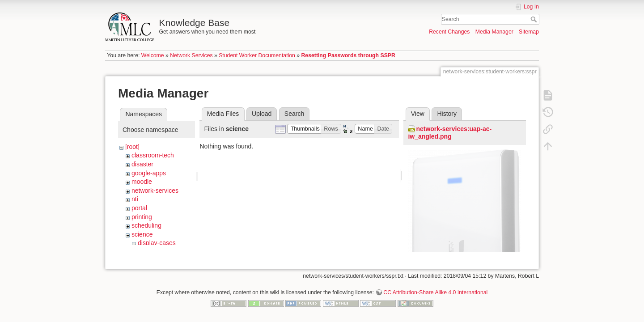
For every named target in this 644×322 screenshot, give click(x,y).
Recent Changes (449, 32)
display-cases (157, 243)
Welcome (153, 55)
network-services (155, 191)
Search (535, 19)
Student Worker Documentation (257, 55)
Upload (262, 114)
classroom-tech (153, 155)
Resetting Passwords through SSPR (348, 55)
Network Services (191, 55)
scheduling (146, 225)
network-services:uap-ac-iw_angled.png (450, 133)
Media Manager (494, 32)
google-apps (149, 173)
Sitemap (529, 32)
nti (135, 199)
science (142, 234)
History (447, 114)
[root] (132, 147)
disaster (142, 164)
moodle (142, 182)
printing (142, 217)
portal (139, 208)
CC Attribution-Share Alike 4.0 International (435, 292)
